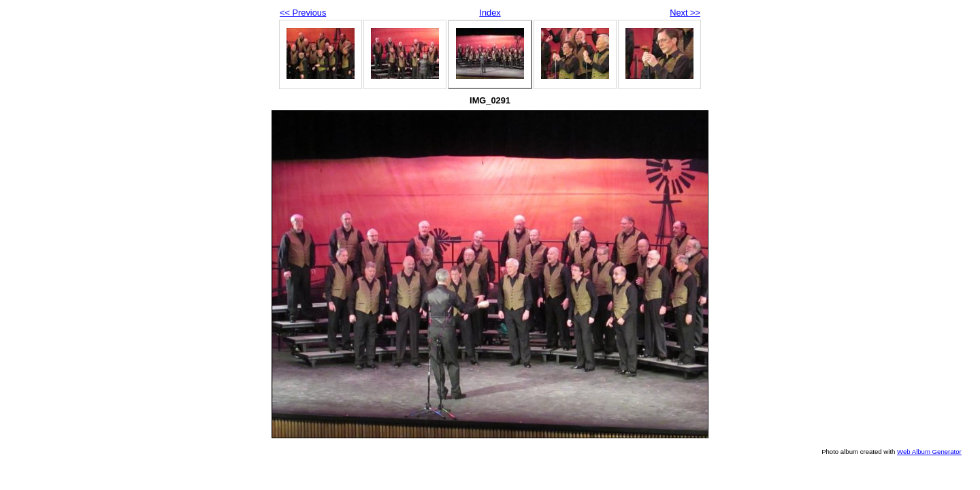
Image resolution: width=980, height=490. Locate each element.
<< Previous (303, 13)
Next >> (685, 13)
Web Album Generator (929, 452)
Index (490, 13)
